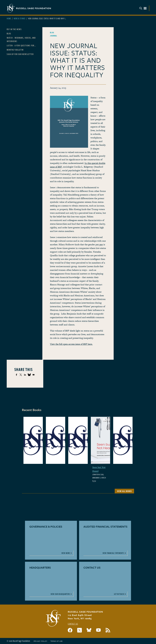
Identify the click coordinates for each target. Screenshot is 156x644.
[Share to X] (21, 375)
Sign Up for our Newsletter (20, 54)
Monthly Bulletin (15, 50)
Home (9, 18)
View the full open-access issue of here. (71, 344)
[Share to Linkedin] (25, 375)
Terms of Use (57, 641)
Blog (9, 33)
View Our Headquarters (60, 594)
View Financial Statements (113, 553)
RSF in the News (14, 29)
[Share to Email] (34, 375)
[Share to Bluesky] (29, 375)
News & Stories (19, 18)
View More (66, 553)
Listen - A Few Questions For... (21, 45)
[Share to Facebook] (16, 375)
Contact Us (73, 624)
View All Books (124, 491)
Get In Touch (119, 594)
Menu (143, 8)
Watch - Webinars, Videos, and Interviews (21, 39)
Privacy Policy (41, 641)
